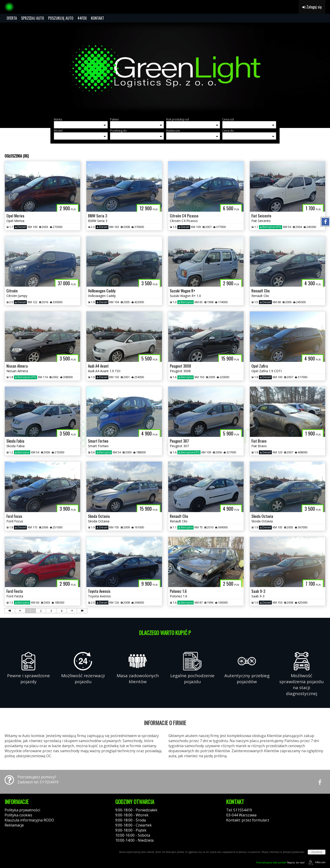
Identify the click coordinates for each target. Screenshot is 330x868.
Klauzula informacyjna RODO (29, 820)
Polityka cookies (18, 815)
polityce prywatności (294, 852)
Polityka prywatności (22, 810)
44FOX (82, 18)
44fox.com (316, 862)
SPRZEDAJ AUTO (33, 18)
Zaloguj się (312, 7)
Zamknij (317, 852)
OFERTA (12, 18)
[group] (165, 68)
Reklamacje (14, 825)
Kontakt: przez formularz (248, 820)
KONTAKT (98, 18)
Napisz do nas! (280, 862)
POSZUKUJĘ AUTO (61, 18)
